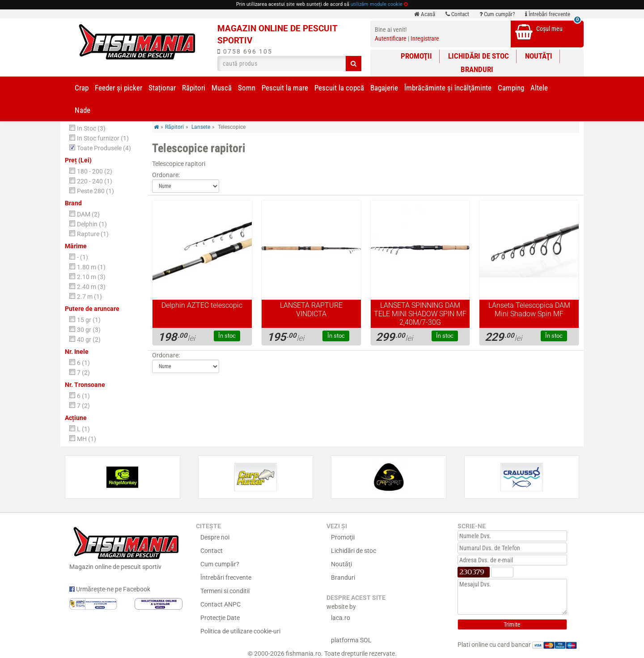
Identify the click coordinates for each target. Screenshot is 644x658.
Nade (83, 110)
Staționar (162, 88)
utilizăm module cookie (377, 4)
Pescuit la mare (285, 88)
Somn (247, 88)
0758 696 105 (245, 51)
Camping (511, 88)
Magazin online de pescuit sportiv (126, 547)
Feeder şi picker (119, 88)
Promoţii (416, 56)
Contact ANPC (220, 604)
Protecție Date (220, 618)
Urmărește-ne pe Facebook (110, 589)
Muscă (222, 88)
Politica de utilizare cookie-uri (240, 631)
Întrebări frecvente (548, 14)
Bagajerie (384, 88)
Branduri (477, 69)
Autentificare (391, 38)
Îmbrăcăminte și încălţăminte (448, 88)
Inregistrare (425, 38)
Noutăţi (539, 56)
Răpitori (194, 88)
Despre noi (215, 537)
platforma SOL (351, 640)
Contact (457, 14)
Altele (539, 88)
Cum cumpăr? (497, 14)
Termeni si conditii (225, 591)
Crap (82, 88)
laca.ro (341, 618)
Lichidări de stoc (479, 56)
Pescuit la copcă (339, 88)
